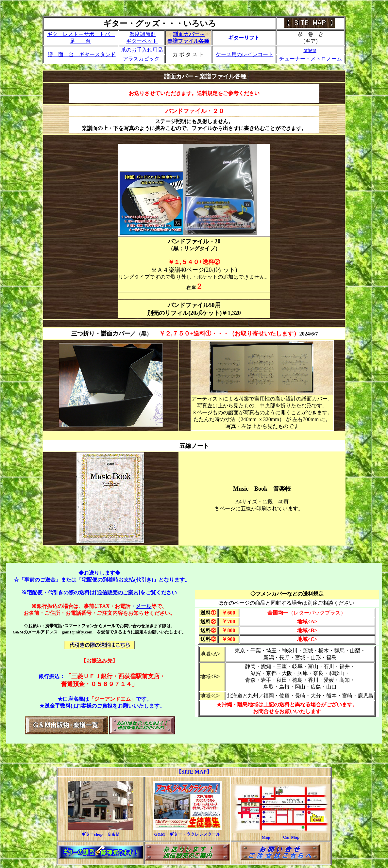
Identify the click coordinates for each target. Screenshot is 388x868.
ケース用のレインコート (245, 54)
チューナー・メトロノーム (311, 59)
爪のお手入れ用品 (142, 50)
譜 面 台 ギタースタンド (82, 54)
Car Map (291, 837)
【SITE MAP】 (194, 772)
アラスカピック (142, 59)
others (310, 50)
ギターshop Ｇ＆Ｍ (101, 834)
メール (143, 606)
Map (266, 837)
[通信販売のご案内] (118, 592)
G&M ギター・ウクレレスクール (187, 834)
